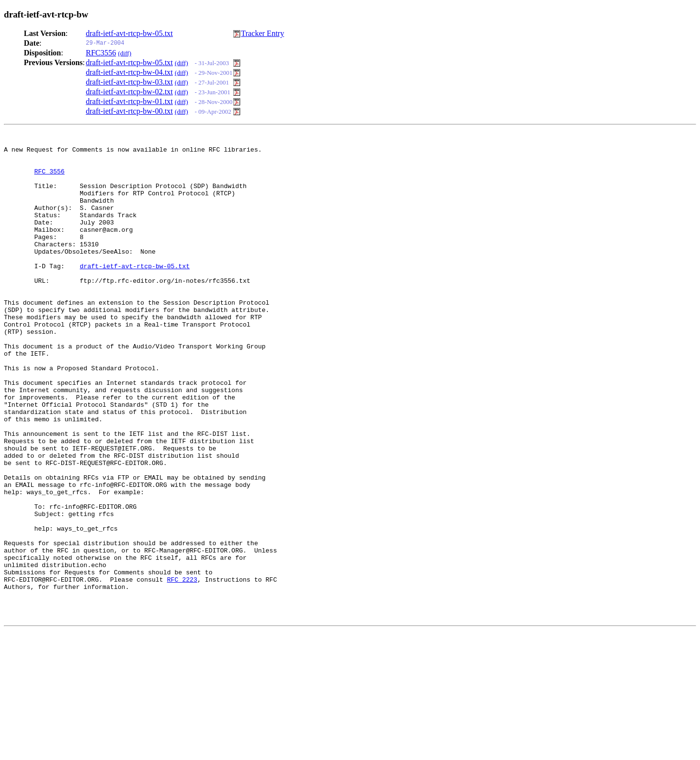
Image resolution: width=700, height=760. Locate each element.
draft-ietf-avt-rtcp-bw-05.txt (130, 33)
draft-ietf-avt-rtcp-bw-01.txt (130, 101)
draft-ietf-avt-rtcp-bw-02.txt (130, 92)
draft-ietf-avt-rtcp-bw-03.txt (130, 82)
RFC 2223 (182, 668)
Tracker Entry (263, 33)
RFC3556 (101, 53)
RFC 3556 (49, 178)
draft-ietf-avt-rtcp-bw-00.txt (130, 111)
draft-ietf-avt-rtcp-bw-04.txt (130, 72)
